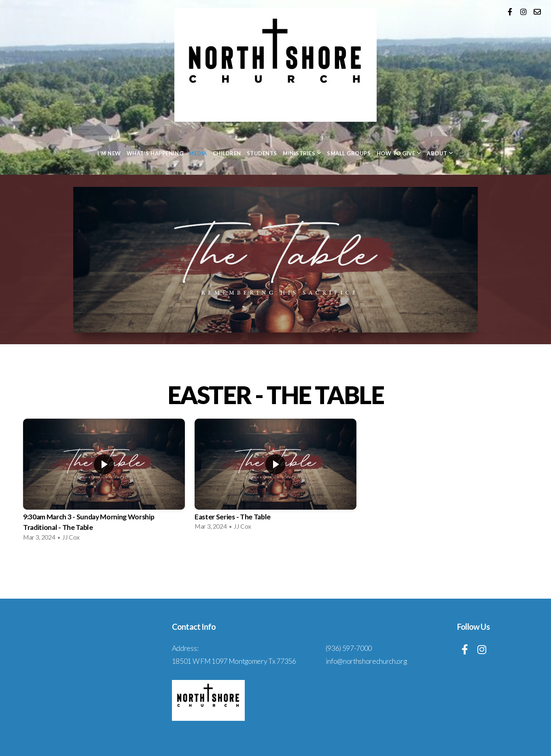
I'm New (109, 153)
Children (227, 153)
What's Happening (155, 153)
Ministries (302, 153)
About (440, 153)
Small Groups (349, 153)
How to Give (399, 153)
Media (198, 153)
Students (262, 153)
